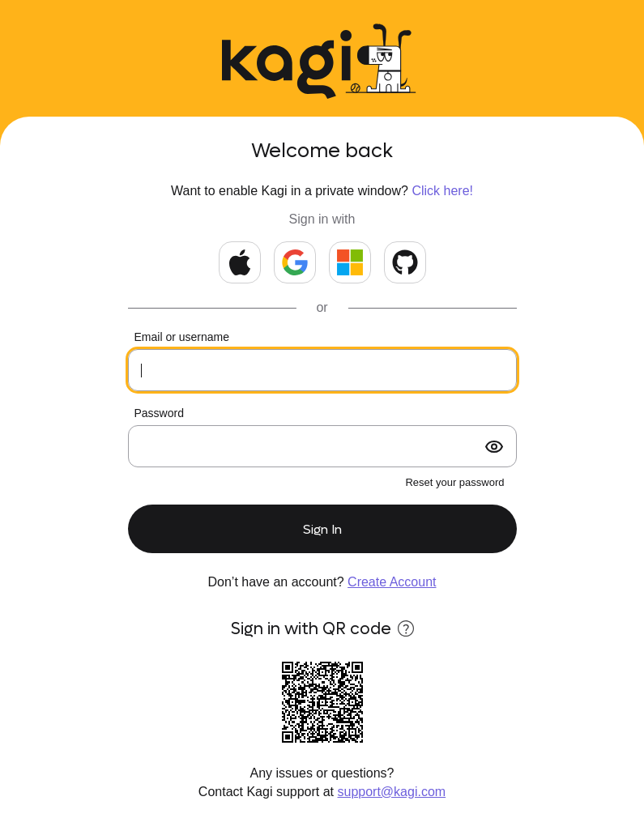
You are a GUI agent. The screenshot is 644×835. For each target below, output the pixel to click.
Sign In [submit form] (322, 529)
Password (159, 413)
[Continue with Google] (295, 262)
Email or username (182, 337)
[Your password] (322, 446)
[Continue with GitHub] (405, 262)
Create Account (392, 582)
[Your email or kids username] (322, 370)
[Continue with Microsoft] (350, 262)
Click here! (442, 191)
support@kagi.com (392, 792)
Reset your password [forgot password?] (454, 482)
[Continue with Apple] (240, 262)
